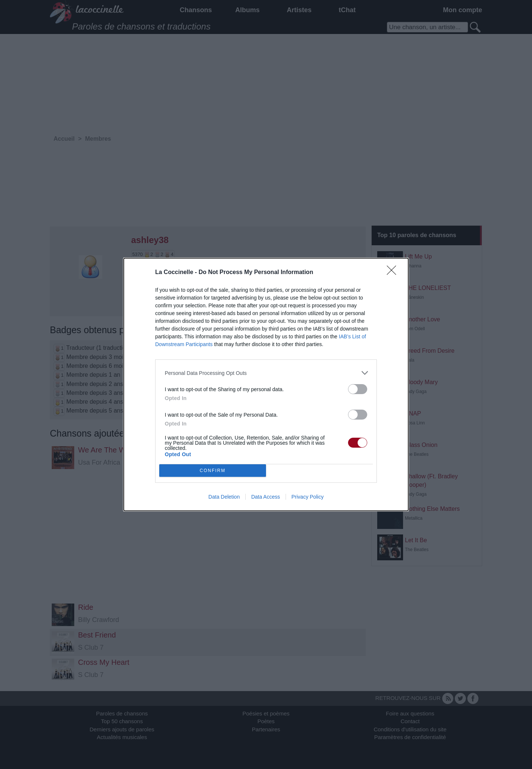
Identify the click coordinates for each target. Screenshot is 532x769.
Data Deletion (224, 497)
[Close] (394, 273)
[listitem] (266, 373)
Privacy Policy (308, 497)
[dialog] (266, 384)
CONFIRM (213, 471)
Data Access (266, 497)
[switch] (358, 389)
